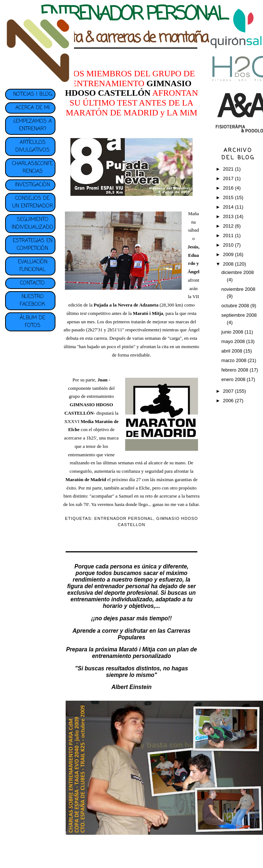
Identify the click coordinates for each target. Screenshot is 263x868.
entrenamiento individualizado (111, 599)
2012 (229, 226)
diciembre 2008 (238, 272)
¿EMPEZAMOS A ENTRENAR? (32, 125)
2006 (229, 401)
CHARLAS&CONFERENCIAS (32, 168)
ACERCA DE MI (32, 108)
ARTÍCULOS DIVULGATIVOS (32, 146)
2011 (229, 235)
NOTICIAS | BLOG (33, 94)
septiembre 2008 (239, 315)
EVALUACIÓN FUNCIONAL (33, 266)
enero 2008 (234, 379)
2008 (229, 264)
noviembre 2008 (238, 289)
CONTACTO (32, 283)
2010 (229, 245)
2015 (229, 197)
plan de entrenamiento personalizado (144, 653)
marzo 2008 (235, 360)
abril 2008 (233, 351)
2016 (229, 188)
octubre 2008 (236, 306)
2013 (229, 216)
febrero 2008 (235, 370)
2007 (229, 391)
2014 (229, 207)
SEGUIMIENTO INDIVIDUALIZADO (32, 224)
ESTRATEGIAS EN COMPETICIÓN (33, 245)
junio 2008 (233, 332)
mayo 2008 (234, 341)
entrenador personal (122, 586)
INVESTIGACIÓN (32, 185)
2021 (229, 169)
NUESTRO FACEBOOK (32, 301)
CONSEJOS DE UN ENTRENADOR (33, 202)
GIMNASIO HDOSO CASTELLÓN (128, 88)
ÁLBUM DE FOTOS (32, 322)
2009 (229, 254)
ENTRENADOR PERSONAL (124, 518)
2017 (229, 178)
